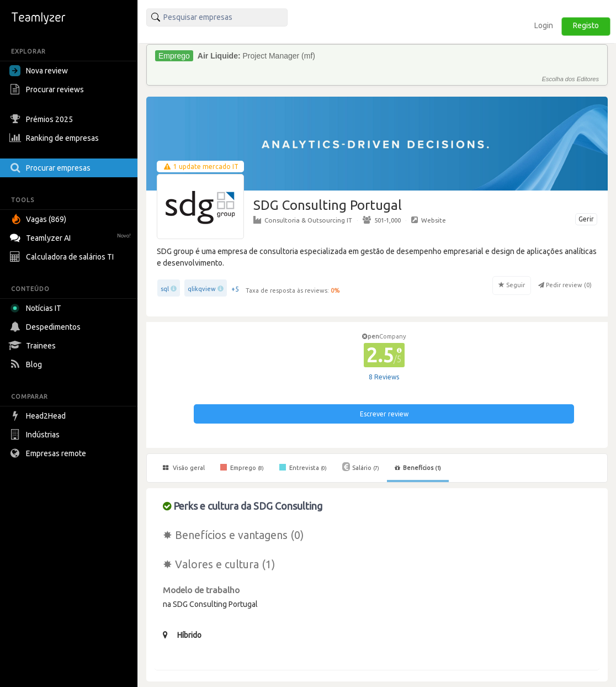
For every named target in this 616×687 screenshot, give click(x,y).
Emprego (242, 467)
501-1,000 (382, 220)
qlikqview (202, 289)
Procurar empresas (51, 168)
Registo (586, 25)
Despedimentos (46, 327)
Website (429, 220)
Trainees (34, 346)
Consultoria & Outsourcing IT (303, 220)
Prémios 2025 (43, 119)
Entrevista (303, 467)
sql (165, 289)
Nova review (39, 71)
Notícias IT (37, 308)
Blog (27, 364)
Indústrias (36, 435)
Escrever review (384, 414)
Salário (361, 467)
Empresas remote (49, 453)
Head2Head (39, 416)
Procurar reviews (48, 89)
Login (544, 25)
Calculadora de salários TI (63, 257)
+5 (235, 289)
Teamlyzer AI (71, 237)
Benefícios (418, 468)
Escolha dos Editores (570, 79)
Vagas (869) (39, 219)
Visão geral (184, 468)
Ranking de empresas (55, 138)
